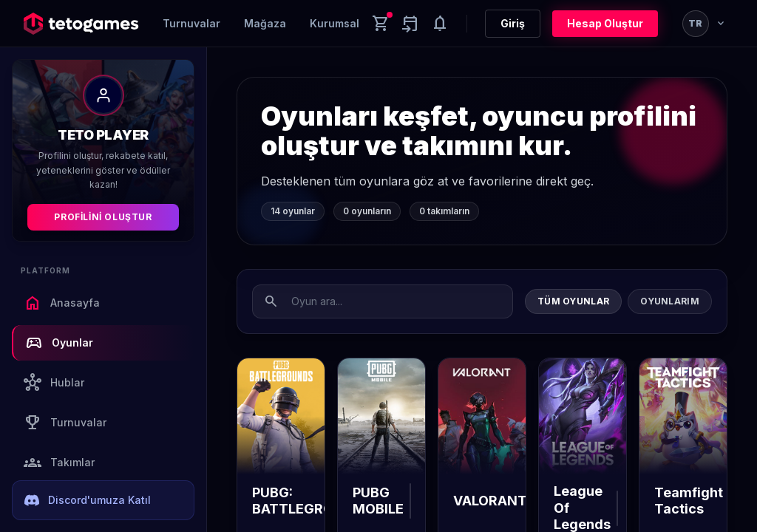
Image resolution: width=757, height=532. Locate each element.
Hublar (54, 383)
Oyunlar (59, 343)
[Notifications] (440, 24)
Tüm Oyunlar (573, 301)
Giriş (513, 23)
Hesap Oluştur (605, 23)
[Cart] (381, 24)
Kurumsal (335, 23)
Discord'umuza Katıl (88, 500)
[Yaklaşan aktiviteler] (410, 24)
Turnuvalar (191, 23)
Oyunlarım (670, 301)
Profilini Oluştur (103, 217)
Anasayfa (62, 303)
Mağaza (265, 23)
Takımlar (59, 463)
